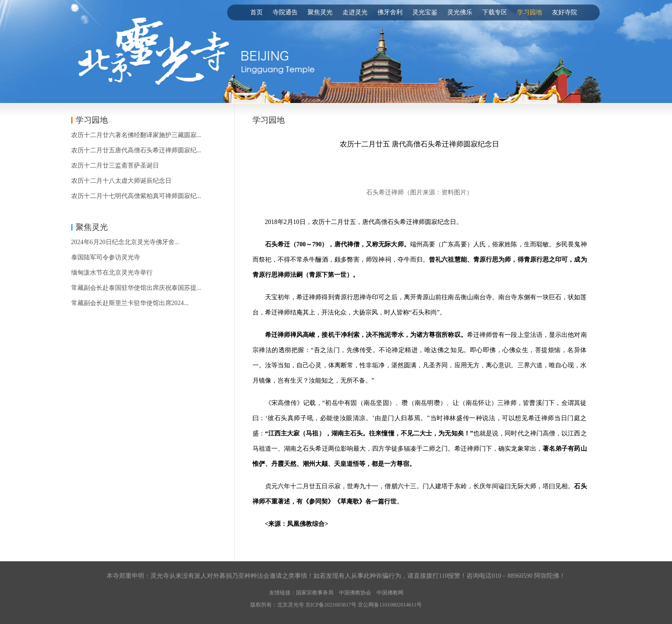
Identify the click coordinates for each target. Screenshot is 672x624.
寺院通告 (285, 12)
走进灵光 (355, 12)
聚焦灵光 (320, 12)
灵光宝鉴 (425, 12)
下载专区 (495, 12)
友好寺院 (565, 12)
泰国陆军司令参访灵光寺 (106, 257)
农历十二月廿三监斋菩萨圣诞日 (115, 166)
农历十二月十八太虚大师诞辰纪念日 (121, 181)
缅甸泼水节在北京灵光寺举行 (112, 273)
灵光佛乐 (460, 12)
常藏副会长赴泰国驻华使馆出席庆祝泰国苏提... (136, 288)
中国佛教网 (390, 593)
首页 (257, 12)
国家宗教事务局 (315, 593)
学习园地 (530, 12)
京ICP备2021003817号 (331, 605)
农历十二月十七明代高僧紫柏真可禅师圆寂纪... (136, 196)
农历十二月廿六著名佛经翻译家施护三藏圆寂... (136, 135)
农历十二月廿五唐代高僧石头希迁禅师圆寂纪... (136, 150)
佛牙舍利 (390, 12)
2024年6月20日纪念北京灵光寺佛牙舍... (125, 242)
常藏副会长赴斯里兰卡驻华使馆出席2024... (130, 303)
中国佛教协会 (355, 593)
